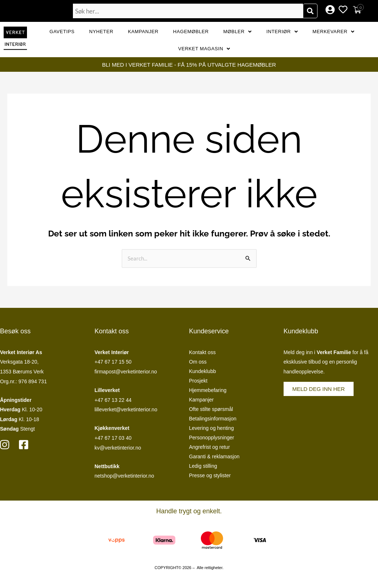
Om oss (198, 362)
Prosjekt (198, 381)
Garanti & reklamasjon (215, 456)
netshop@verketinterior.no (124, 476)
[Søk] (310, 11)
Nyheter (101, 32)
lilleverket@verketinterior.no (126, 409)
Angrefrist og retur (210, 447)
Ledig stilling (203, 466)
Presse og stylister (210, 475)
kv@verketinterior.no (118, 448)
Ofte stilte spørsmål (211, 409)
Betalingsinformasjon (213, 419)
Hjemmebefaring (208, 390)
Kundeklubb (203, 371)
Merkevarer (334, 32)
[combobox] (188, 11)
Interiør (282, 32)
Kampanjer (143, 32)
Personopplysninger (212, 438)
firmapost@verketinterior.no (126, 372)
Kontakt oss (202, 352)
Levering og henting (212, 428)
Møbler (238, 32)
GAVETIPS (62, 32)
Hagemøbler (191, 32)
